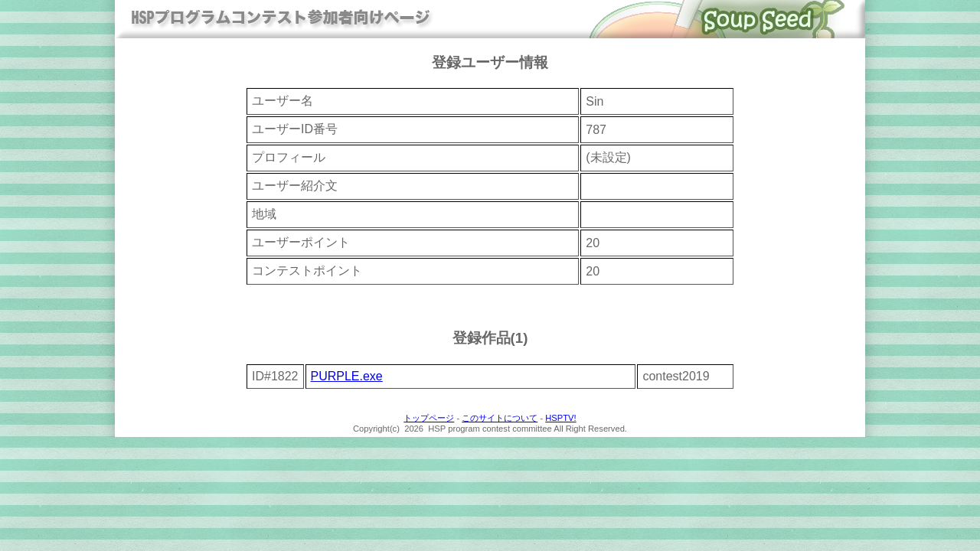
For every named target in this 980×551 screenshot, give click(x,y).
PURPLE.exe (347, 376)
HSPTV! (560, 418)
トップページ (429, 418)
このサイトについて (500, 418)
